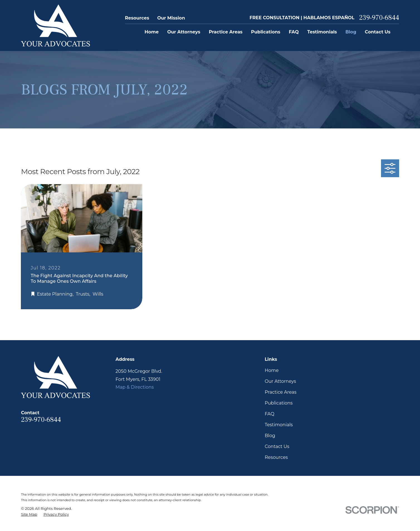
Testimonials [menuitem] (322, 32)
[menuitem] (29, 514)
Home (272, 370)
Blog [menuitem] (351, 32)
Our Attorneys (280, 381)
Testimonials (279, 425)
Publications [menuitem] (266, 32)
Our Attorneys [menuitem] (184, 32)
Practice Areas (280, 392)
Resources (137, 18)
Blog (270, 435)
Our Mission (171, 18)
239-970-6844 (379, 18)
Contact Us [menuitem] (378, 32)
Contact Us (277, 446)
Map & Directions (135, 387)
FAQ (269, 414)
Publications (279, 403)
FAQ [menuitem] (294, 32)
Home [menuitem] (152, 32)
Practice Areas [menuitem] (226, 32)
